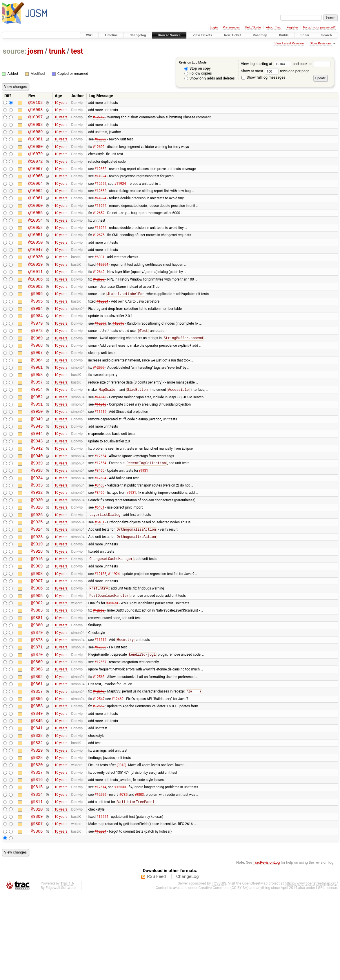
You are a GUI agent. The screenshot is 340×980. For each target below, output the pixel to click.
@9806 (37, 918)
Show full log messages (263, 77)
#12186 (100, 630)
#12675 (99, 251)
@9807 (37, 910)
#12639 (99, 301)
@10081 (36, 144)
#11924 (100, 185)
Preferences (231, 27)
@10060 (36, 218)
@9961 (37, 399)
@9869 (37, 729)
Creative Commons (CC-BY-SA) (224, 975)
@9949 (37, 457)
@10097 (36, 119)
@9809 (37, 902)
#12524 (102, 901)
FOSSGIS (219, 970)
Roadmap (260, 35)
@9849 (37, 786)
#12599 (100, 350)
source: (15, 51)
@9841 (37, 803)
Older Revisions (321, 43)
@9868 (37, 737)
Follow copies (198, 73)
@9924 (37, 580)
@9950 (37, 449)
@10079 (36, 161)
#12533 (120, 869)
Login (214, 27)
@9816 (37, 860)
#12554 (100, 498)
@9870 (37, 720)
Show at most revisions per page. (276, 71)
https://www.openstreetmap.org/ (311, 970)
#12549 (99, 762)
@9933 (37, 531)
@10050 (36, 260)
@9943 (37, 482)
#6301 (99, 276)
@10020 (36, 276)
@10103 (36, 103)
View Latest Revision (289, 43)
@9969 (37, 367)
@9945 (37, 465)
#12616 (118, 350)
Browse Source (169, 35)
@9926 (37, 564)
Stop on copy (198, 68)
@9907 (37, 638)
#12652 (100, 177)
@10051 (36, 251)
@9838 (37, 811)
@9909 (37, 622)
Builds (284, 35)
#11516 (100, 432)
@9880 (37, 687)
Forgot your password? (319, 27)
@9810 (37, 893)
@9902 (37, 663)
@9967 (37, 383)
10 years (61, 103)
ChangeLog (188, 963)
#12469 (118, 770)
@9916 (37, 613)
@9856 (37, 770)
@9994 (37, 333)
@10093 (36, 128)
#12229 (100, 877)
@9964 (37, 391)
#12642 (99, 292)
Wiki (89, 35)
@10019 (36, 284)
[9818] (122, 844)
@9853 (37, 778)
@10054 (36, 235)
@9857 (37, 762)
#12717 (99, 120)
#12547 (99, 770)
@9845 (37, 794)
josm (35, 51)
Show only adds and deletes (210, 78)
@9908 (37, 630)
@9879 (37, 696)
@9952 (37, 432)
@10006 (36, 301)
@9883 (37, 671)
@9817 (37, 852)
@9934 (37, 523)
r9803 (140, 877)
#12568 (99, 671)
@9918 (37, 605)
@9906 (37, 646)
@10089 (36, 136)
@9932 (37, 539)
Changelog (138, 35)
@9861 (37, 753)
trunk (57, 51)
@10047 (36, 268)
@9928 (37, 556)
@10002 (36, 309)
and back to (312, 64)
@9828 (37, 836)
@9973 (37, 358)
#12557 (100, 729)
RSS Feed (156, 963)
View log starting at (267, 64)
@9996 (37, 317)
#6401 (99, 556)
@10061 (36, 210)
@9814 (37, 877)
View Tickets (202, 35)
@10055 (36, 226)
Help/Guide (253, 27)
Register (292, 27)
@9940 (37, 498)
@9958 (37, 407)
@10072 (36, 169)
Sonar (305, 35)
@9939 (37, 506)
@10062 (36, 202)
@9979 (37, 350)
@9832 (37, 819)
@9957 (37, 416)
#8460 (99, 515)
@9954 (37, 424)
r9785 (123, 877)
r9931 (144, 515)
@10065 (36, 185)
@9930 (37, 548)
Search (327, 35)
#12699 (100, 144)
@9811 (37, 885)
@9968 (37, 375)
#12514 (100, 869)
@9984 (37, 342)
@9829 (37, 828)
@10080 (36, 152)
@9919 (37, 597)
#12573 (112, 663)
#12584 (100, 523)
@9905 (37, 655)
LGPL (320, 975)
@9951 (37, 441)
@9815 (37, 868)
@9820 (37, 844)
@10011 (36, 292)
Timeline (111, 35)
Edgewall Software (61, 975)
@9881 (37, 679)
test (77, 51)
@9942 (37, 490)
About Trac (274, 27)
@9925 (37, 572)
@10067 (36, 177)
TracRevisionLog (267, 949)
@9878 (37, 704)
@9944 (37, 473)
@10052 (36, 243)
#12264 (102, 284)
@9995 (37, 325)
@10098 (36, 111)
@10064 (36, 194)
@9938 (37, 515)
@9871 (37, 712)
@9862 (37, 745)
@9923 (37, 589)
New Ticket (233, 35)
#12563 (100, 712)
